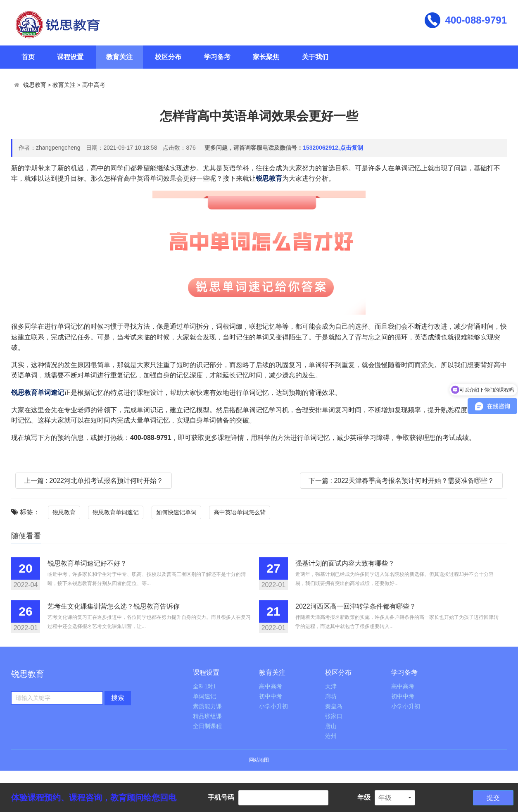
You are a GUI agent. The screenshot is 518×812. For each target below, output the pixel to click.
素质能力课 (207, 706)
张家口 (334, 716)
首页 (28, 57)
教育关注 (119, 57)
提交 (493, 798)
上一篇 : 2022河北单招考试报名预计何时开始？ (94, 481)
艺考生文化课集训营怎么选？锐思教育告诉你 (114, 606)
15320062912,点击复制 (333, 148)
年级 (364, 797)
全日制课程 (207, 726)
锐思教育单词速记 (116, 512)
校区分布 (168, 57)
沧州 (331, 736)
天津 (331, 687)
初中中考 (271, 696)
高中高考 (94, 85)
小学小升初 (273, 706)
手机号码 (221, 797)
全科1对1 (204, 687)
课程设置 (70, 57)
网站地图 (259, 760)
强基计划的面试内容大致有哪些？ (345, 563)
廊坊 (331, 696)
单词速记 (204, 696)
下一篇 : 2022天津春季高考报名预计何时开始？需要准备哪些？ (401, 481)
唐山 (331, 726)
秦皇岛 (334, 706)
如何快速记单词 (176, 512)
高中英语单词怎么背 (240, 512)
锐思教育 (35, 85)
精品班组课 (207, 716)
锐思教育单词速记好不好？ (87, 563)
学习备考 (217, 57)
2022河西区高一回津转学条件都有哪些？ (356, 606)
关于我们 (315, 57)
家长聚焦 (266, 57)
